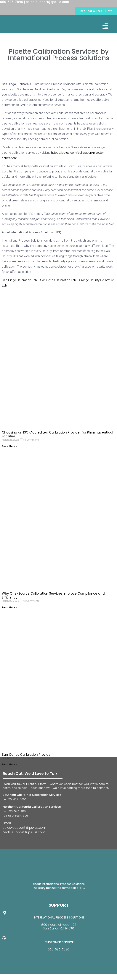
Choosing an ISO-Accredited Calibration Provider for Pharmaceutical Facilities (57, 434)
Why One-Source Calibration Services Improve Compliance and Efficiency (53, 596)
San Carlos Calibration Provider (27, 755)
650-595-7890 (58, 949)
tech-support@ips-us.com (24, 832)
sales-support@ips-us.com (24, 828)
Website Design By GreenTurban (26, 976)
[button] (105, 26)
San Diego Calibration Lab (19, 280)
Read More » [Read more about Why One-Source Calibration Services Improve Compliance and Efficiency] (9, 607)
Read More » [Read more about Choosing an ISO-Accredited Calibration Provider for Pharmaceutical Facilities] (9, 446)
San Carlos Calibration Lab (58, 280)
